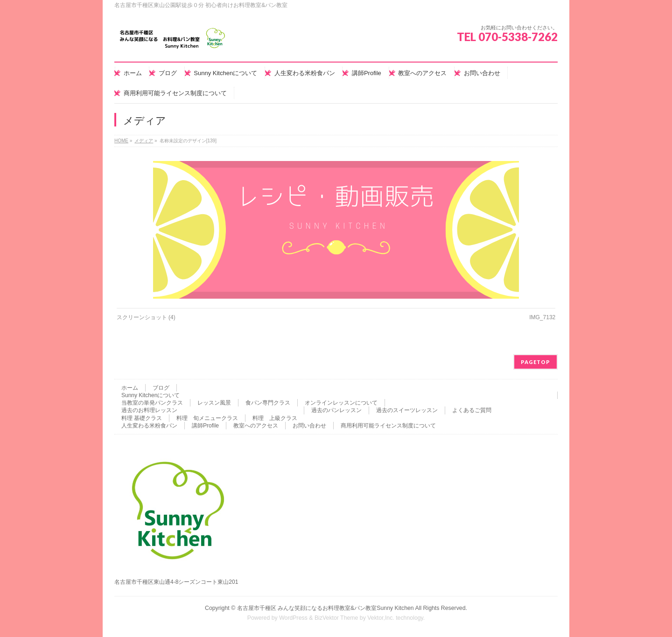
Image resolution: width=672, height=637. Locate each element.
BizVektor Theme (336, 618)
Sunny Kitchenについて (150, 395)
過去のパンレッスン (336, 410)
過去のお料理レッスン (149, 410)
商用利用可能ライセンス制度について (388, 426)
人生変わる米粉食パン (149, 426)
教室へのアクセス (256, 426)
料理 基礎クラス (142, 418)
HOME (121, 141)
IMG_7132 (542, 317)
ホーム (130, 388)
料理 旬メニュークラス (207, 418)
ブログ (161, 388)
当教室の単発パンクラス (152, 403)
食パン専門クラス (268, 403)
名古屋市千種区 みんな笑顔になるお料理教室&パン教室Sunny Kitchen (325, 608)
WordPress (293, 618)
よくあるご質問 (472, 410)
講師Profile (205, 426)
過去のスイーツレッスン (407, 410)
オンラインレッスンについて (341, 403)
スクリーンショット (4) (146, 317)
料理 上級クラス (275, 418)
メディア (144, 141)
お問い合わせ (309, 426)
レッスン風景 (214, 403)
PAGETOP (535, 362)
